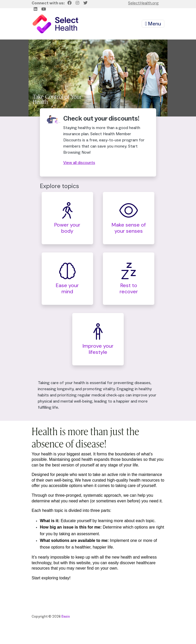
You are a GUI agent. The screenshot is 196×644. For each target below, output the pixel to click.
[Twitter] (85, 3)
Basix (66, 617)
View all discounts (79, 163)
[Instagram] (77, 3)
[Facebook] (69, 3)
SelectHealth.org (143, 3)
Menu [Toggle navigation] (153, 24)
